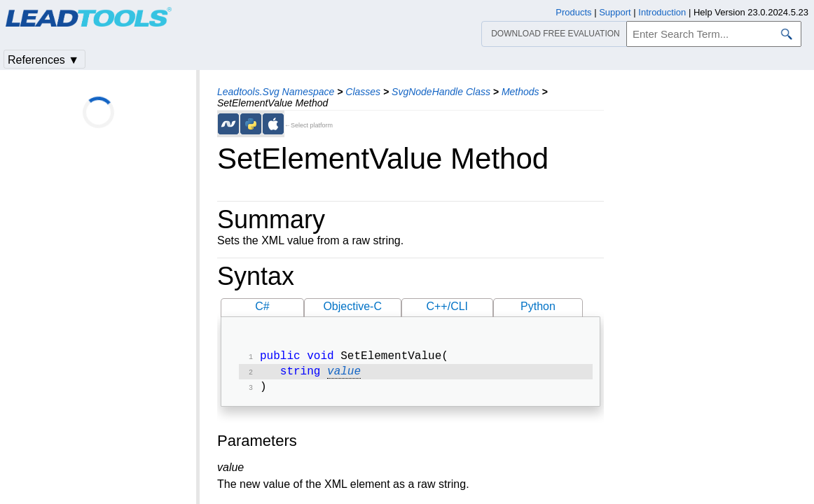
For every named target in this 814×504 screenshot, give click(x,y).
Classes (363, 92)
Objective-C (352, 306)
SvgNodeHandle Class (441, 92)
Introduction (662, 12)
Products (573, 12)
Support (615, 12)
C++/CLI (447, 306)
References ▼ (43, 60)
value (344, 374)
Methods (520, 92)
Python (538, 306)
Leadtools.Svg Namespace (276, 92)
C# (262, 306)
